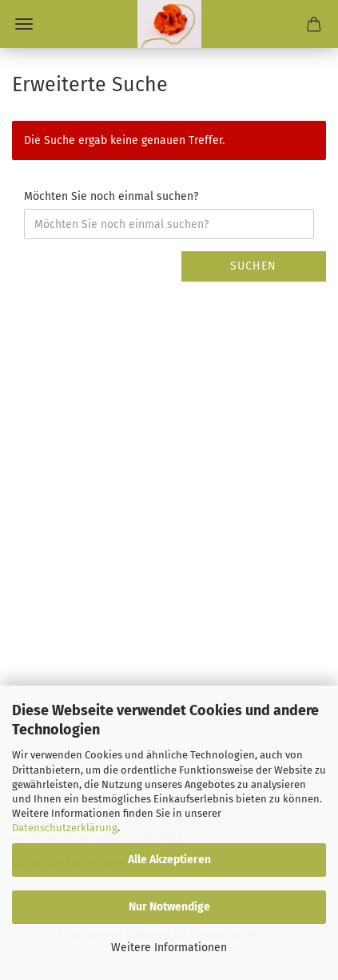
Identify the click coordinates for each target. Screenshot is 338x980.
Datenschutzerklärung (65, 828)
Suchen (253, 266)
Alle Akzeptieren (169, 860)
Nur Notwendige (169, 907)
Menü (24, 24)
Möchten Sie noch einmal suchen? (111, 196)
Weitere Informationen (169, 948)
